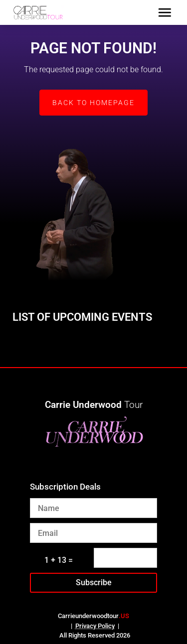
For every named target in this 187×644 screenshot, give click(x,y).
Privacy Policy (95, 626)
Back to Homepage (93, 103)
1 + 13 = (59, 560)
